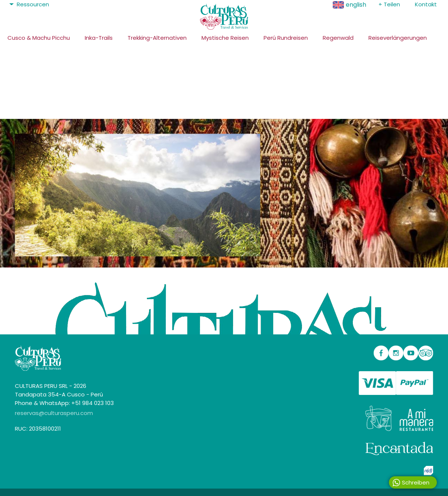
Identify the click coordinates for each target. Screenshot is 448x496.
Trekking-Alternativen (157, 38)
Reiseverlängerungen (398, 38)
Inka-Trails (99, 38)
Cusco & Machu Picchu (39, 38)
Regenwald (338, 38)
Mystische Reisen (225, 38)
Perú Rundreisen (286, 38)
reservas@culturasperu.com (54, 413)
